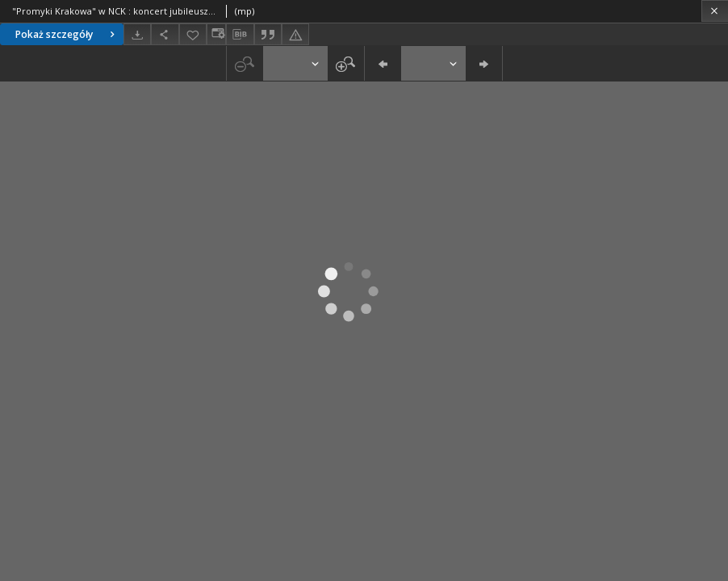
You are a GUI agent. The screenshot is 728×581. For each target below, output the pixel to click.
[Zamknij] (715, 11)
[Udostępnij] (165, 34)
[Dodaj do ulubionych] (193, 34)
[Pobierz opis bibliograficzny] (240, 35)
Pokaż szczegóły (67, 34)
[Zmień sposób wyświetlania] (216, 34)
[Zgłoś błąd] (295, 34)
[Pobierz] (137, 34)
